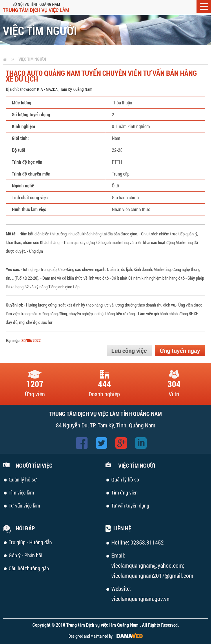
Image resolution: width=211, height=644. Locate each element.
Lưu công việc (129, 350)
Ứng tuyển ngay (180, 350)
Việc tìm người (32, 59)
